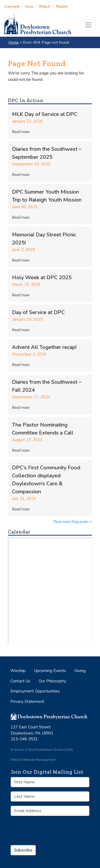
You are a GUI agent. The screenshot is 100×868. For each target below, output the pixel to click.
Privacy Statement (27, 702)
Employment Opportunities (35, 691)
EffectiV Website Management (33, 760)
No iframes (50, 591)
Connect (12, 7)
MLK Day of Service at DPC (45, 114)
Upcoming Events (50, 671)
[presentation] (41, 828)
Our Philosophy (52, 681)
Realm (62, 7)
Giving (80, 671)
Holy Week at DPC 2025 (42, 277)
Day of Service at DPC (38, 312)
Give (29, 7)
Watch (45, 7)
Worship (18, 671)
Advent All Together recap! (44, 347)
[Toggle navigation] (88, 25)
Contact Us (20, 681)
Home (14, 42)
